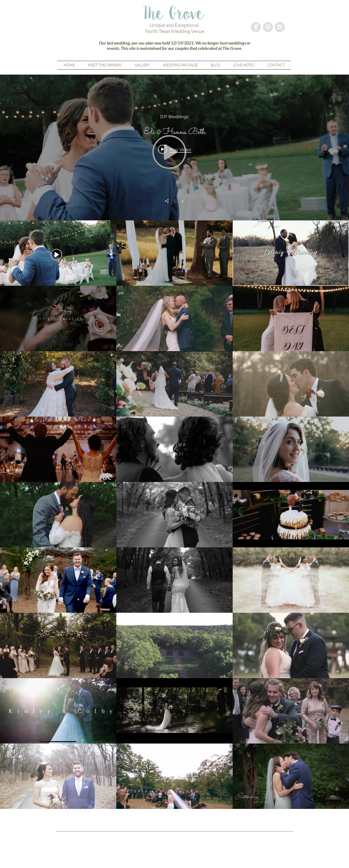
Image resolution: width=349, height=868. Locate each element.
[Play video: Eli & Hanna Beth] (175, 149)
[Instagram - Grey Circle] (280, 27)
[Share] (169, 201)
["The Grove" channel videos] (174, 515)
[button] (142, 65)
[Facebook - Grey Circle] (256, 27)
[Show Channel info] (180, 201)
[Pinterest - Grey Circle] (268, 27)
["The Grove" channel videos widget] (174, 442)
